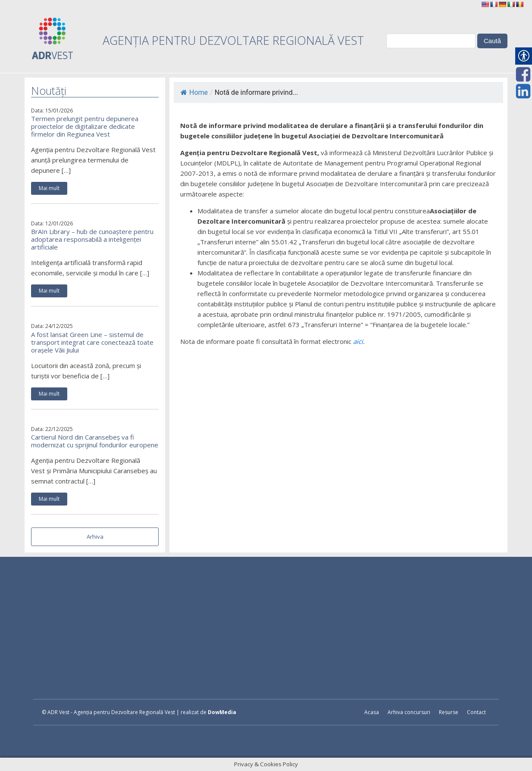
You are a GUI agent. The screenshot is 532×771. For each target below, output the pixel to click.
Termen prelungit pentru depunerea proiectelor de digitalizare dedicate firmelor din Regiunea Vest (85, 126)
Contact (476, 712)
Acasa (372, 712)
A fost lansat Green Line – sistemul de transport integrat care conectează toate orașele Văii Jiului (92, 342)
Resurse (449, 712)
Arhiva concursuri (409, 712)
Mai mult (49, 188)
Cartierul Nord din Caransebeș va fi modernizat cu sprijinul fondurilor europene (95, 441)
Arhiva (95, 537)
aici (358, 341)
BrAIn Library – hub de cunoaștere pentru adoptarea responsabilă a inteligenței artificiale (92, 239)
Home (194, 92)
